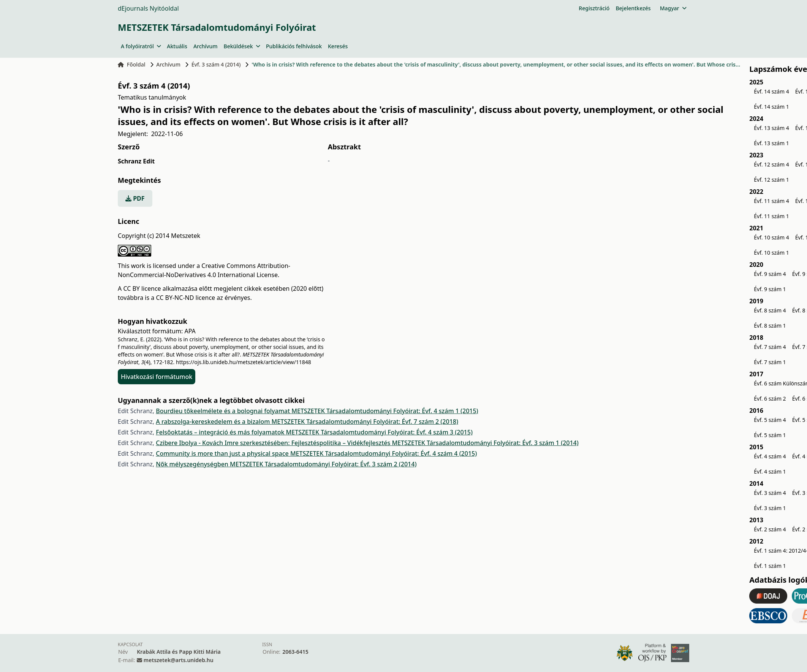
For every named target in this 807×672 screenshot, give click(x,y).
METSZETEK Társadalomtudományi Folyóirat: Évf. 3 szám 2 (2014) (323, 464)
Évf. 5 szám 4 (770, 420)
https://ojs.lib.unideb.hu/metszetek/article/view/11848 (244, 362)
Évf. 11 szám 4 (771, 201)
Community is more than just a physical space (223, 453)
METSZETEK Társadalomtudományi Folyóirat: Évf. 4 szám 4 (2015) (384, 453)
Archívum (206, 46)
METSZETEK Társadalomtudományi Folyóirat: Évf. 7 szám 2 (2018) (365, 422)
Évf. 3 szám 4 (770, 493)
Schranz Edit (136, 161)
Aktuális (177, 46)
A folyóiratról (141, 46)
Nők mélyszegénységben (193, 464)
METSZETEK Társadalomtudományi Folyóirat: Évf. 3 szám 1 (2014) (485, 443)
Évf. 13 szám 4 (771, 128)
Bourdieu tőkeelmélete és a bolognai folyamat (224, 411)
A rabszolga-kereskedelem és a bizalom (214, 422)
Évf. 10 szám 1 (771, 253)
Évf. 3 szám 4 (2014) (216, 64)
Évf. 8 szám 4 (770, 310)
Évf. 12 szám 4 (771, 164)
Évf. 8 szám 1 (770, 326)
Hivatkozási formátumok (157, 377)
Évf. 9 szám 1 (770, 289)
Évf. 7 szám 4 (770, 347)
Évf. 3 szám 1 (770, 508)
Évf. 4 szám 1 (770, 472)
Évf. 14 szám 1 (771, 107)
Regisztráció (594, 8)
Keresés (338, 46)
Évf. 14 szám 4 (771, 91)
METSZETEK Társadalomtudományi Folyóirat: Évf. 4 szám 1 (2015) (385, 411)
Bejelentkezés (633, 8)
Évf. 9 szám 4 (770, 274)
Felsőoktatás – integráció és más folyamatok (221, 432)
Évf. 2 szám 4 (770, 529)
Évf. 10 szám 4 (771, 237)
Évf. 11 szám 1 (771, 216)
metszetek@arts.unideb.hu (179, 660)
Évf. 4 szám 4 (770, 456)
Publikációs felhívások (294, 46)
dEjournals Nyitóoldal (148, 8)
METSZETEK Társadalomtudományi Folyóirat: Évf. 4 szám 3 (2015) (379, 432)
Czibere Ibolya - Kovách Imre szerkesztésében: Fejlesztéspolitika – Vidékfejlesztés (274, 443)
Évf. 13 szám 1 (771, 143)
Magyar (673, 8)
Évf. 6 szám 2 (770, 399)
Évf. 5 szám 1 (770, 435)
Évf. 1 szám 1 (770, 566)
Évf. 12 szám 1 (771, 180)
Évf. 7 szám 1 (770, 362)
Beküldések (242, 46)
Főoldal (132, 64)
